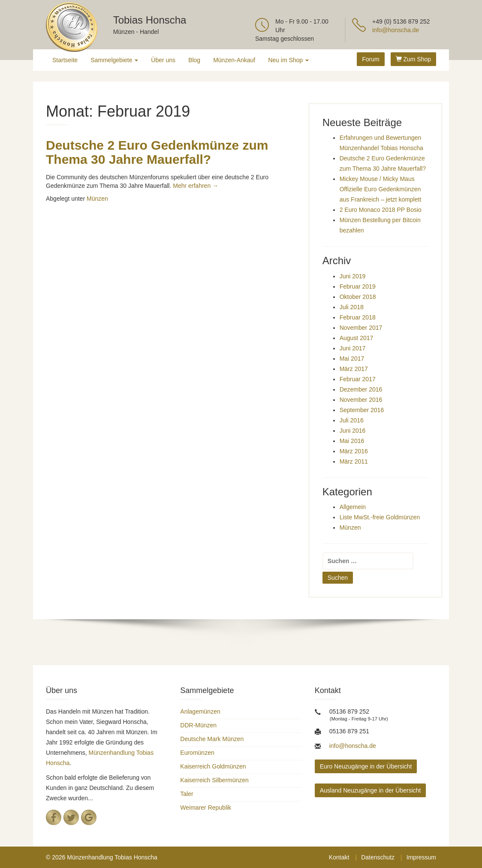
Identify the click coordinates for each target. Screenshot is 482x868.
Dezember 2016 (361, 389)
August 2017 (357, 338)
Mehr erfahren (196, 186)
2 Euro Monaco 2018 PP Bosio (381, 210)
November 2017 (361, 328)
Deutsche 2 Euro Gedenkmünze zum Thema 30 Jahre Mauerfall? (157, 152)
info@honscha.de (396, 30)
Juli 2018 (352, 307)
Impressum (421, 857)
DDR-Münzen (198, 725)
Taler (187, 794)
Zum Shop (413, 59)
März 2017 (354, 369)
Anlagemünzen (200, 711)
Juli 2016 (352, 420)
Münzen (97, 199)
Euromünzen (197, 753)
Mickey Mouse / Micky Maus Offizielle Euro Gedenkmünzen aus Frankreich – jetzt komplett (381, 189)
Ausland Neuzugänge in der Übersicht (371, 790)
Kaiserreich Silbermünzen (214, 780)
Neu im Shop (288, 60)
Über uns (163, 60)
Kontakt (339, 857)
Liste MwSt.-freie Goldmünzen (380, 517)
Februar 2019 (358, 286)
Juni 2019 (353, 276)
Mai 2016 (352, 441)
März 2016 (354, 451)
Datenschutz (378, 857)
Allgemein (353, 507)
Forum (371, 59)
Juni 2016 (353, 431)
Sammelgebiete (114, 60)
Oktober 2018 (358, 297)
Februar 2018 (358, 317)
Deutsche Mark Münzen (212, 739)
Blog (194, 60)
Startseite (65, 60)
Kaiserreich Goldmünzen (213, 766)
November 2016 (361, 400)
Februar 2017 (358, 379)
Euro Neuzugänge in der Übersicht (366, 766)
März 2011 (354, 461)
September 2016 (362, 410)
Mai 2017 (352, 359)
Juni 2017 (353, 348)
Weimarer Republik (206, 808)
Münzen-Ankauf (234, 60)
